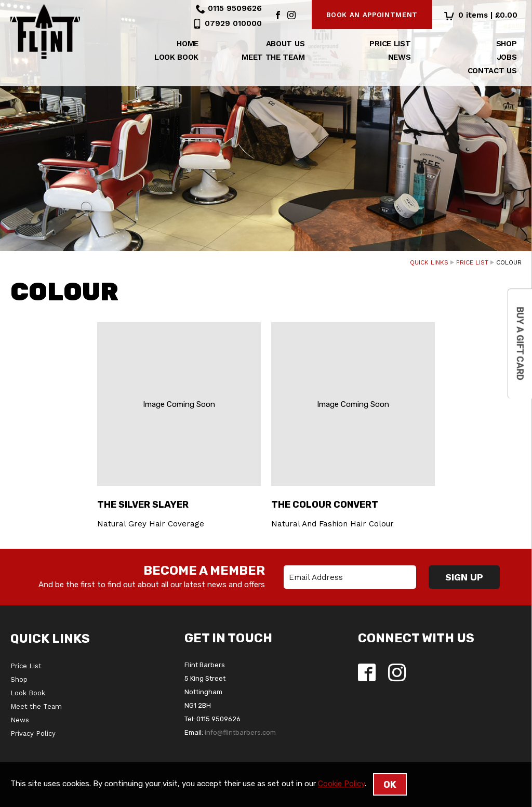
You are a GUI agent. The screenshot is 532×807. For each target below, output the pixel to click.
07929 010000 (233, 23)
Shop (507, 44)
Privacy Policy (33, 733)
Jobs (507, 57)
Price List (390, 44)
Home (188, 44)
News (400, 57)
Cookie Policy (341, 784)
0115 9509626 (235, 8)
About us (285, 44)
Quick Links (429, 262)
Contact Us (492, 71)
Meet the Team (273, 57)
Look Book (176, 57)
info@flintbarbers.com (240, 732)
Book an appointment (372, 15)
